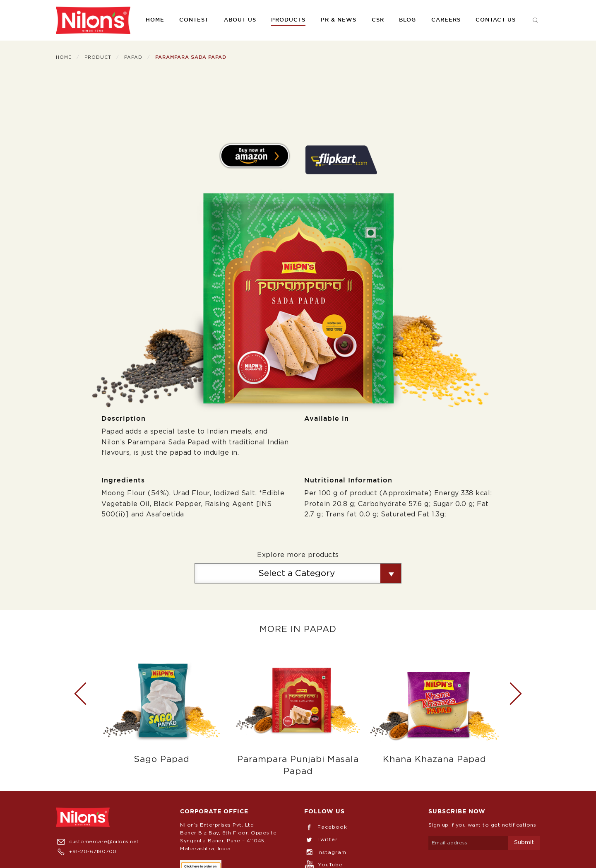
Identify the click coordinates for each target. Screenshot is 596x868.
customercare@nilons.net (97, 841)
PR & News (339, 20)
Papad (133, 57)
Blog (407, 20)
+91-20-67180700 (86, 851)
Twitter (321, 839)
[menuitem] (93, 20)
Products (288, 20)
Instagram (325, 852)
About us (240, 20)
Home (155, 20)
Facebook (326, 827)
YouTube (323, 865)
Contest (194, 20)
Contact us (496, 20)
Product (98, 57)
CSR (378, 20)
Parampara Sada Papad (191, 57)
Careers (446, 20)
